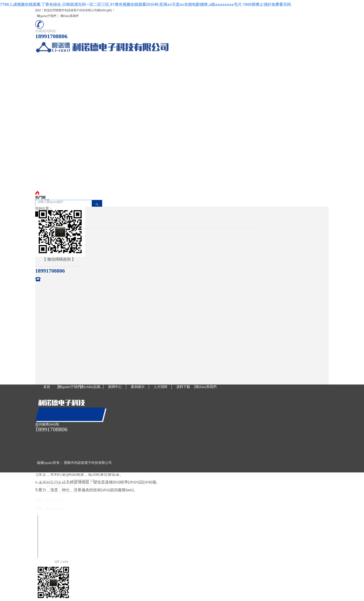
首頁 (41, 221)
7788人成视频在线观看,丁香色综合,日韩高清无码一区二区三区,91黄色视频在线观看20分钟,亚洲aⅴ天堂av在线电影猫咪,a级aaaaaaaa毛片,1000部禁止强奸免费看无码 (145, 4)
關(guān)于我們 (61, 221)
